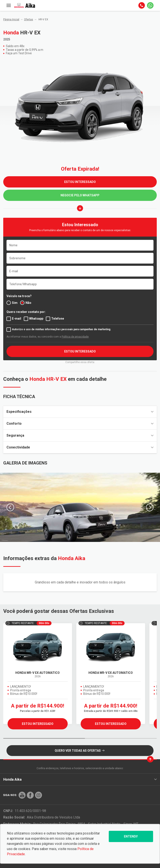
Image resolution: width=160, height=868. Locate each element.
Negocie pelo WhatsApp (80, 195)
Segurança (80, 435)
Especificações (80, 412)
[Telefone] (142, 5)
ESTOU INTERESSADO (80, 182)
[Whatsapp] (150, 5)
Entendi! (131, 836)
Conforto (80, 424)
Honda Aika (80, 779)
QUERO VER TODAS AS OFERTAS (80, 751)
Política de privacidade (75, 337)
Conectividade (80, 447)
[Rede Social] (22, 795)
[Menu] (9, 5)
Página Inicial (11, 19)
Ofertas (29, 19)
